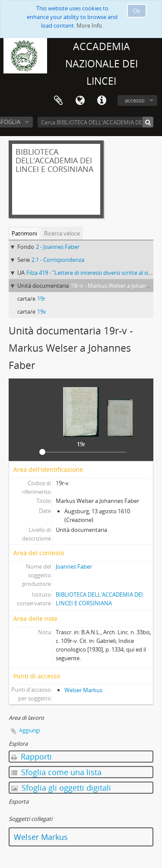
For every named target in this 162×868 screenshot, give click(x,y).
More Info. (90, 25)
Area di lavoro (58, 101)
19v (42, 312)
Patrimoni (24, 233)
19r (41, 299)
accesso (135, 100)
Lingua (80, 101)
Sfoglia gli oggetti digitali (61, 788)
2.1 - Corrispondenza (58, 260)
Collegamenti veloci (102, 101)
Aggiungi (30, 730)
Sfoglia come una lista (56, 772)
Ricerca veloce (62, 233)
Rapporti (32, 757)
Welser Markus (83, 690)
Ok (137, 11)
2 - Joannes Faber (58, 247)
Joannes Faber (74, 566)
